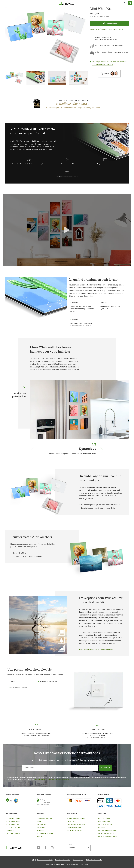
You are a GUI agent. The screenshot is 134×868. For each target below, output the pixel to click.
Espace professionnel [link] (74, 827)
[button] (130, 3)
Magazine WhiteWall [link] (105, 824)
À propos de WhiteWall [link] (45, 818)
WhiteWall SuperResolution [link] (107, 830)
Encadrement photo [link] (13, 818)
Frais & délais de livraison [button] (76, 824)
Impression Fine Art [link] (13, 827)
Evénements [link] (102, 827)
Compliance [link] (41, 827)
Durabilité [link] (40, 836)
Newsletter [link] (40, 830)
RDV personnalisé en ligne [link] (76, 818)
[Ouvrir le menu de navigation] (3, 3)
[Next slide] (102, 450)
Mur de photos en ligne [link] (106, 833)
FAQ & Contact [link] (72, 821)
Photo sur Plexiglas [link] (13, 821)
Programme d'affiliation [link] (45, 833)
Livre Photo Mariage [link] (13, 833)
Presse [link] (39, 821)
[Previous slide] (32, 450)
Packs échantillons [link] (104, 821)
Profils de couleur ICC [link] (75, 830)
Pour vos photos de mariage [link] (107, 836)
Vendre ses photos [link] (104, 818)
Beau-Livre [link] (10, 830)
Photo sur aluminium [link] (14, 824)
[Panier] (125, 3)
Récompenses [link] (41, 824)
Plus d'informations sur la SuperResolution (96, 650)
